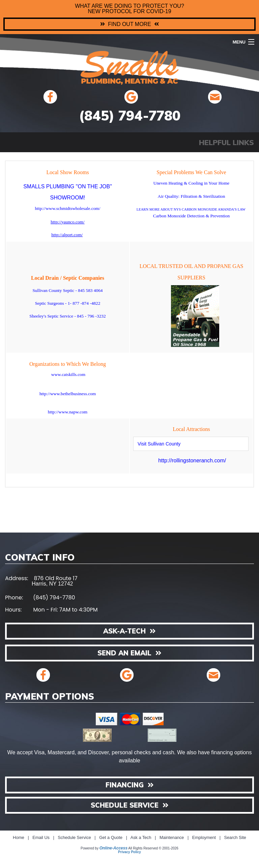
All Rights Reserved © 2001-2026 (153, 848)
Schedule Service (74, 838)
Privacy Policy (129, 852)
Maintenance (172, 838)
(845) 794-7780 (130, 115)
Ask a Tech (141, 838)
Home (19, 838)
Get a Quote (111, 838)
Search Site (235, 838)
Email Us (41, 838)
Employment (204, 838)
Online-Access (113, 848)
